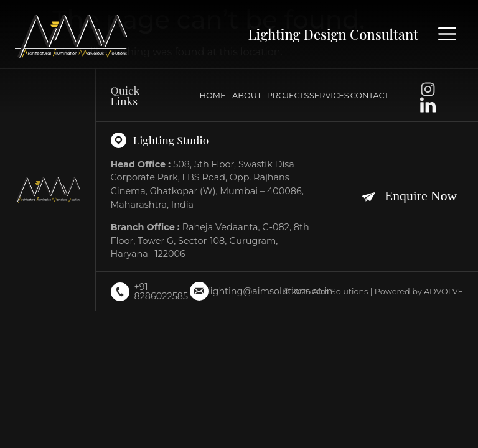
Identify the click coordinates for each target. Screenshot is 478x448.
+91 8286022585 (161, 291)
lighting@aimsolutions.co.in (270, 291)
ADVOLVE (443, 292)
